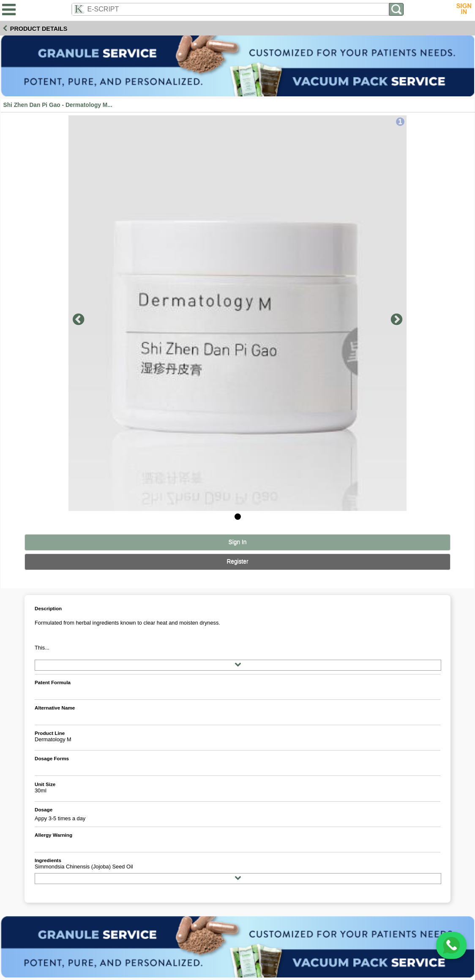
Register (237, 561)
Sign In (238, 542)
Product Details (39, 29)
